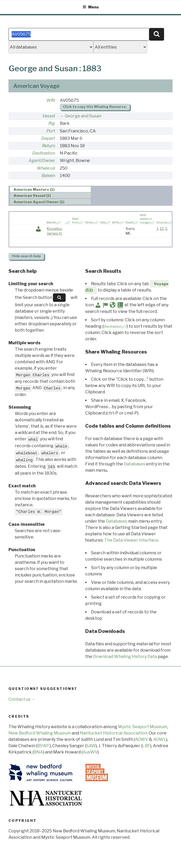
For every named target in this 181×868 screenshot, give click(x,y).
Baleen (48, 176)
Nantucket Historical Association (114, 733)
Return (49, 146)
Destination (44, 153)
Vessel (49, 116)
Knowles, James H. (55, 231)
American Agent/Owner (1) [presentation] (39, 202)
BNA (38, 752)
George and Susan (83, 116)
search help (26, 256)
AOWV (142, 739)
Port (51, 131)
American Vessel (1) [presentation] (32, 195)
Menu (91, 7)
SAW (91, 746)
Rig (52, 123)
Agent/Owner (42, 161)
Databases (135, 464)
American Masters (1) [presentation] (34, 189)
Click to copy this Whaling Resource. (95, 107)
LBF (146, 746)
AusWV (90, 752)
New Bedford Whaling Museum (40, 733)
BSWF (43, 746)
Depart (48, 138)
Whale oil (46, 168)
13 (162, 228)
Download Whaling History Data (125, 657)
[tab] (50, 189)
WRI (51, 100)
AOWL (160, 739)
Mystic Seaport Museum (142, 727)
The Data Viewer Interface (131, 540)
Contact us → (22, 699)
